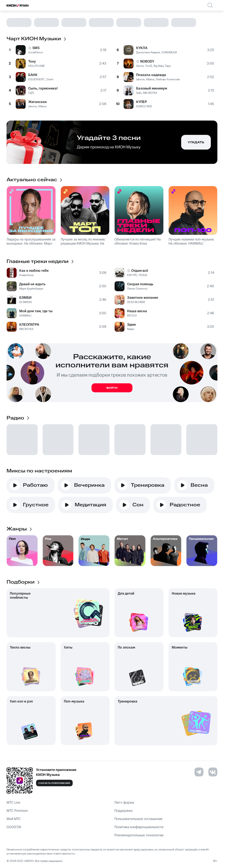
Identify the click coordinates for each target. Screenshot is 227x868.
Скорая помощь (140, 284)
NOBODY (147, 62)
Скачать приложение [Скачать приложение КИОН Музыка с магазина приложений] (54, 783)
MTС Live (13, 803)
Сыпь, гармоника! (43, 88)
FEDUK (143, 275)
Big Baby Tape (162, 66)
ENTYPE (132, 275)
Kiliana (42, 106)
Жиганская (37, 102)
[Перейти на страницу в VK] (213, 772)
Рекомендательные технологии (139, 835)
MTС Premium (17, 811)
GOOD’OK (14, 827)
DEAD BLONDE (136, 302)
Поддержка (123, 811)
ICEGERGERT (36, 79)
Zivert (50, 79)
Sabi (139, 93)
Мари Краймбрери (31, 289)
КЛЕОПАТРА (29, 325)
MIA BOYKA (150, 93)
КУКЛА (142, 48)
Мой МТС (14, 819)
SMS (36, 48)
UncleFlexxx (36, 53)
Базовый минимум (152, 88)
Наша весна (137, 311)
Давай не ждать (32, 284)
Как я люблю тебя (34, 271)
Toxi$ (149, 66)
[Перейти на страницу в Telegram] (199, 772)
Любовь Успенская (168, 79)
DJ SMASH (25, 302)
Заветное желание (143, 298)
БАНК (33, 75)
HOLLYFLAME (37, 66)
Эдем (131, 325)
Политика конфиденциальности (139, 827)
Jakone (32, 106)
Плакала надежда (151, 75)
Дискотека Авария (148, 53)
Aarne (140, 66)
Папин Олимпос (137, 289)
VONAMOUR (169, 53)
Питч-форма (124, 803)
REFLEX (132, 316)
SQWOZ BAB (144, 106)
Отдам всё (140, 271)
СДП (31, 93)
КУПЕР (142, 102)
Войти (112, 388)
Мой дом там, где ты (36, 311)
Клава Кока (26, 275)
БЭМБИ (25, 298)
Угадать (196, 142)
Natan (131, 329)
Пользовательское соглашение (138, 819)
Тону (32, 62)
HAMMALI (25, 316)
